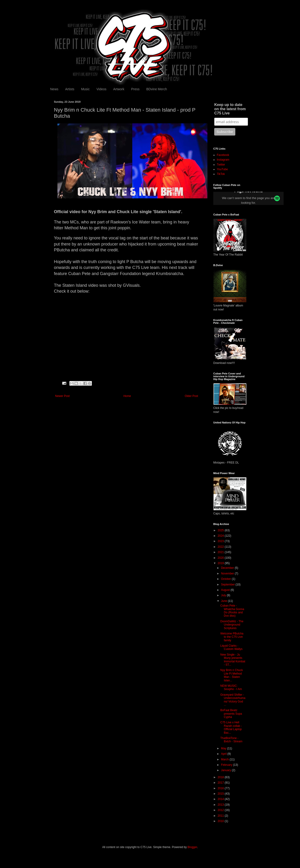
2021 (221, 552)
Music (85, 89)
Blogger (192, 847)
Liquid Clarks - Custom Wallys (231, 647)
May (224, 748)
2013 (221, 805)
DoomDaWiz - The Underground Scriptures (232, 625)
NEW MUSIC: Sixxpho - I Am (231, 687)
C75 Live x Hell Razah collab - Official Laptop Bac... (231, 727)
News (54, 89)
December (228, 568)
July (224, 595)
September (228, 585)
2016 (221, 788)
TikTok (221, 174)
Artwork (119, 89)
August (226, 590)
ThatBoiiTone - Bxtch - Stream (231, 740)
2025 (221, 530)
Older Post (191, 396)
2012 (221, 810)
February (227, 765)
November (228, 574)
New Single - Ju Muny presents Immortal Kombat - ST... (233, 660)
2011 (221, 816)
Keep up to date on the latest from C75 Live (230, 109)
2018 (221, 777)
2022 (221, 547)
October (226, 579)
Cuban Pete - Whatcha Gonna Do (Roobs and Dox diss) (232, 611)
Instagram (223, 160)
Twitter (221, 165)
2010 (221, 821)
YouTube (222, 169)
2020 (221, 558)
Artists (70, 89)
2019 (221, 563)
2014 (221, 799)
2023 (221, 541)
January (226, 770)
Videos (101, 89)
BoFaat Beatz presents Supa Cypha (231, 714)
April (224, 754)
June (224, 601)
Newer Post (62, 396)
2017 (221, 783)
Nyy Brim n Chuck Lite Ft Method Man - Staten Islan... (232, 675)
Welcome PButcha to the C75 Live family (232, 637)
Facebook (223, 155)
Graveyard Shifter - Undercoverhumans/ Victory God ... (233, 700)
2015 (221, 794)
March (225, 759)
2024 (221, 536)
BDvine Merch (157, 89)
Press (135, 89)
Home (127, 396)
